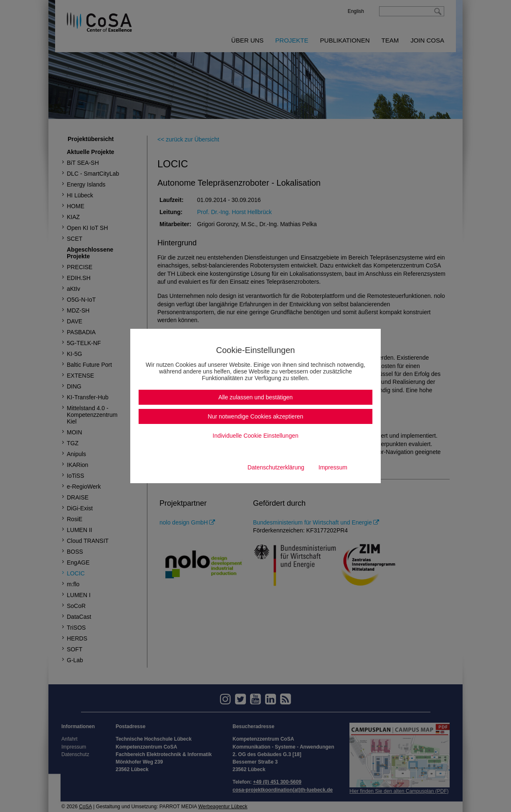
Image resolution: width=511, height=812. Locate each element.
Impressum (333, 467)
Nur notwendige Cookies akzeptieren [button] (256, 416)
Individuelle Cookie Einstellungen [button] (255, 436)
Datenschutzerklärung (276, 467)
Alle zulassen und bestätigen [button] (255, 397)
